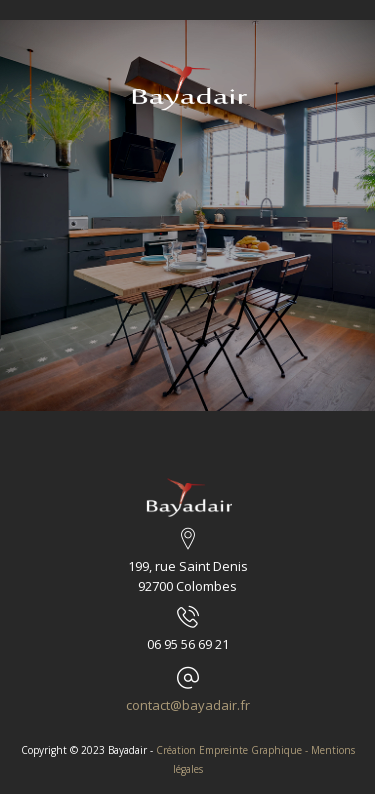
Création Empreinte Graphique (229, 750)
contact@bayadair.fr (188, 705)
